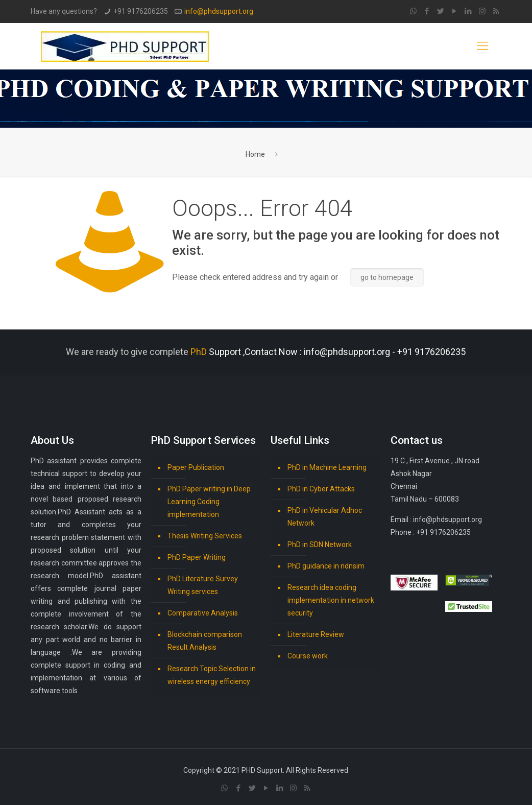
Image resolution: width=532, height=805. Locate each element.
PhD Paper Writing (197, 557)
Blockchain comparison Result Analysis (205, 641)
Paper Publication (196, 467)
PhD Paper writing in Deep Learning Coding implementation (209, 502)
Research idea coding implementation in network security (331, 600)
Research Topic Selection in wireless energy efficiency (212, 675)
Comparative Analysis (203, 613)
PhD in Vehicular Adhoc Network (325, 517)
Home (255, 154)
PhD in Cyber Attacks (321, 489)
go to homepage (387, 277)
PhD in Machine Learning (327, 467)
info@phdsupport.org (219, 11)
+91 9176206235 (141, 11)
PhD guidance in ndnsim (326, 566)
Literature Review (316, 634)
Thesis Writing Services (205, 536)
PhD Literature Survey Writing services (203, 585)
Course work (308, 656)
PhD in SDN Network (320, 544)
